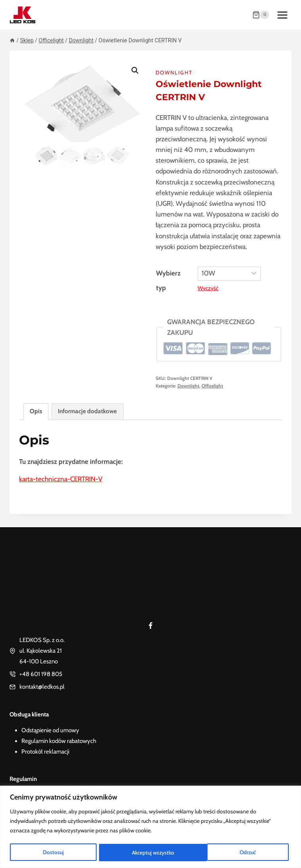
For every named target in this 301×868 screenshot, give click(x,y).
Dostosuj (53, 853)
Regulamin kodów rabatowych (59, 741)
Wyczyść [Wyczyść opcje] (208, 288)
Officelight (212, 386)
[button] (135, 70)
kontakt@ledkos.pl (42, 687)
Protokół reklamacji (45, 752)
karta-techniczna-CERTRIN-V (61, 479)
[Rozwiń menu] (282, 15)
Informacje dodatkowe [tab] (87, 411)
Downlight (174, 72)
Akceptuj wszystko (237, 853)
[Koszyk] (261, 15)
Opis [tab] (36, 411)
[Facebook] (150, 626)
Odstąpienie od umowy (50, 730)
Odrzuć (140, 853)
